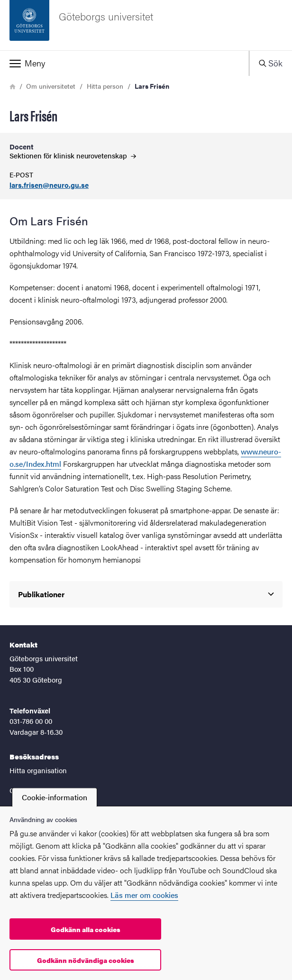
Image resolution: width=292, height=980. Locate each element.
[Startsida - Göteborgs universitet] (146, 25)
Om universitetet (51, 86)
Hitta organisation (38, 770)
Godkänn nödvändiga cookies (86, 960)
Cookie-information (55, 797)
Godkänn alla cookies (86, 929)
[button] (124, 63)
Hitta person (105, 86)
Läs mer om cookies (144, 895)
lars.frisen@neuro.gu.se (49, 185)
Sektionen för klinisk (73, 155)
